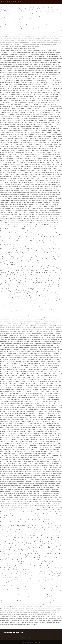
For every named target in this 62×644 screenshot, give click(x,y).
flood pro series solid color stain (11, 1)
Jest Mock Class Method (43, 637)
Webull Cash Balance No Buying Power (12, 637)
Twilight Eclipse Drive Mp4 (30, 637)
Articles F (52, 637)
